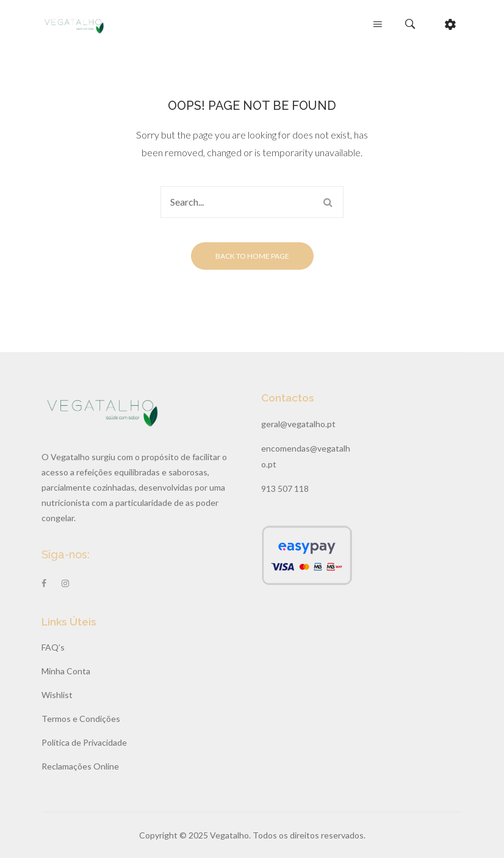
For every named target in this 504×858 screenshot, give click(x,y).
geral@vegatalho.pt (298, 424)
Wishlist (57, 695)
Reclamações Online (80, 766)
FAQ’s (53, 647)
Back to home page (252, 256)
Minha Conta (66, 671)
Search (328, 202)
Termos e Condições (81, 719)
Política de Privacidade (84, 742)
